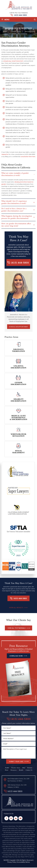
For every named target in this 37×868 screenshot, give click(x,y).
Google (11, 819)
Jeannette (5, 154)
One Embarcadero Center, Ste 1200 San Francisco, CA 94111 (18, 780)
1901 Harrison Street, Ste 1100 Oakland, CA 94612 (17, 786)
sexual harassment (17, 61)
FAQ (24, 768)
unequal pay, (7, 61)
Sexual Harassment (18, 452)
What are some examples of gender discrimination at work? (15, 174)
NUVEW (6, 860)
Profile (7, 768)
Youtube (20, 819)
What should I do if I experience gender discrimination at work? (14, 202)
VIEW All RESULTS (16, 608)
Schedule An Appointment (19, 327)
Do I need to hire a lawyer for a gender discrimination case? (14, 210)
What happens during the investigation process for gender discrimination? (17, 218)
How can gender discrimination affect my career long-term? (16, 225)
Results (21, 771)
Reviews (30, 768)
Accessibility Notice (23, 862)
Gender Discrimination (18, 384)
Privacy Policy (12, 862)
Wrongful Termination (18, 351)
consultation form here (28, 156)
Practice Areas (16, 768)
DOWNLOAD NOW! (16, 656)
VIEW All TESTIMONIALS (17, 628)
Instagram (16, 819)
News (6, 771)
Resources (13, 771)
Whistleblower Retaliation (18, 436)
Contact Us (29, 771)
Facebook (6, 819)
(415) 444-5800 (20, 15)
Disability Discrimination (18, 401)
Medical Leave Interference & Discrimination (18, 418)
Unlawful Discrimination (18, 368)
